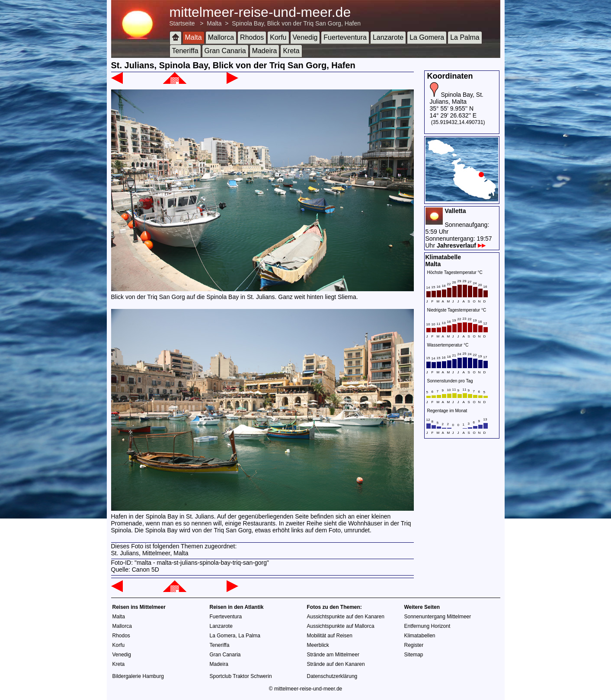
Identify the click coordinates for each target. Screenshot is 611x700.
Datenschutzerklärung (332, 676)
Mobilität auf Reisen (330, 636)
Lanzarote (388, 37)
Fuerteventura (345, 37)
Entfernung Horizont (427, 626)
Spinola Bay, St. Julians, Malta (457, 98)
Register (414, 645)
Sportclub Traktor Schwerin (241, 676)
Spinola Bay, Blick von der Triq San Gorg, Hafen (296, 23)
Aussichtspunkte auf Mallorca (341, 626)
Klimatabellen (420, 636)
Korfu (278, 37)
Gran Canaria (225, 51)
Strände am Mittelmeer (333, 655)
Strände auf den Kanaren (336, 664)
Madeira (265, 51)
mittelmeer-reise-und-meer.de (260, 12)
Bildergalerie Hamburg (138, 676)
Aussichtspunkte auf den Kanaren (346, 617)
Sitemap (414, 655)
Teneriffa (185, 51)
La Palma (465, 37)
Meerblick (318, 645)
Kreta (291, 51)
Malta (214, 23)
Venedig (305, 37)
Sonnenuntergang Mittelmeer (438, 617)
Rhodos (252, 37)
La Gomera (427, 37)
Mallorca (221, 37)
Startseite (182, 23)
